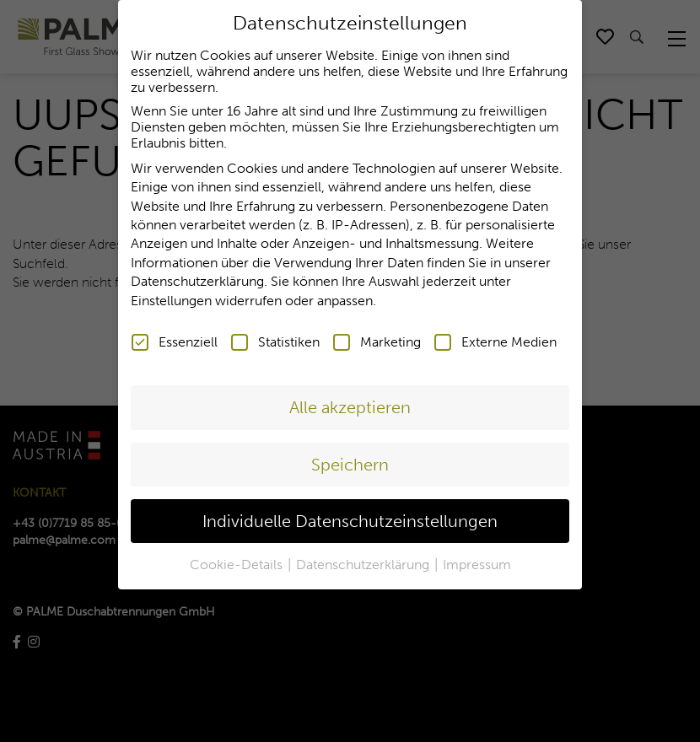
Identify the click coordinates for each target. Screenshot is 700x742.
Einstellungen (171, 297)
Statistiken (275, 339)
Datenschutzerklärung (197, 278)
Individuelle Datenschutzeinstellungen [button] (350, 518)
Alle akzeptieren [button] (350, 404)
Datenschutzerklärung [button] (364, 561)
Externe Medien (495, 339)
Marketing (377, 339)
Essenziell (175, 339)
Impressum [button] (477, 561)
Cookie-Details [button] (238, 561)
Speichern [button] (350, 461)
